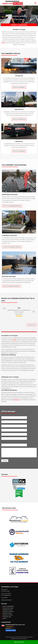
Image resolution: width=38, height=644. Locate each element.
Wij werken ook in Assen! (7, 600)
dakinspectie (16, 400)
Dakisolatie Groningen (7, 613)
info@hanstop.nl (7, 595)
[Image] (19, 66)
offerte (3, 43)
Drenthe (15, 340)
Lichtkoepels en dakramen (8, 612)
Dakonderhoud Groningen (8, 608)
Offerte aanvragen (19, 25)
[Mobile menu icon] (35, 3)
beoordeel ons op (11, 630)
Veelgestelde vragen (7, 617)
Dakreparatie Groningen (8, 610)
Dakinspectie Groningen (8, 615)
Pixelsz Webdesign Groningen (21, 637)
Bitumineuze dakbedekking (8, 606)
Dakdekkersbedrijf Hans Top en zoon (15, 625)
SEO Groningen (30, 637)
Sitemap (4, 618)
